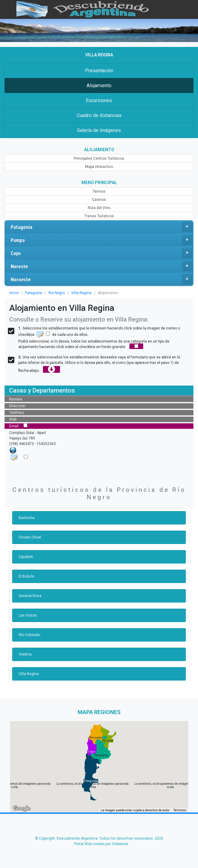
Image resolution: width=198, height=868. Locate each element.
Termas (99, 191)
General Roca (30, 596)
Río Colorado (29, 635)
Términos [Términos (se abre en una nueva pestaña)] (180, 811)
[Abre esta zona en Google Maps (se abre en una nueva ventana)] (22, 809)
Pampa (101, 240)
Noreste (101, 266)
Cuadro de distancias (99, 115)
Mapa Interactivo (99, 167)
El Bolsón (26, 576)
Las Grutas (28, 615)
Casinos (99, 200)
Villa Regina (79, 293)
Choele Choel (30, 537)
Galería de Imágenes (99, 130)
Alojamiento (99, 85)
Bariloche (26, 518)
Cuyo (101, 253)
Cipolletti (26, 557)
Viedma (25, 654)
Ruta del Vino (99, 208)
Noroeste (101, 279)
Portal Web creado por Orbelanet (101, 844)
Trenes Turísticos (99, 216)
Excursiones (99, 100)
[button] (91, 781)
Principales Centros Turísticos (99, 158)
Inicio (14, 293)
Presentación (99, 71)
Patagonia (101, 227)
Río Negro (55, 293)
